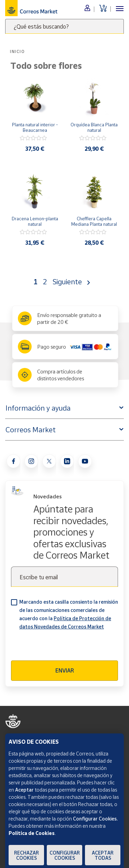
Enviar (65, 670)
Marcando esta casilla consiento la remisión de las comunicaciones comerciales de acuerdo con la (69, 614)
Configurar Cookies (65, 855)
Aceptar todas (103, 855)
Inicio (18, 51)
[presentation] (63, 647)
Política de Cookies (32, 833)
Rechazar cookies (26, 855)
